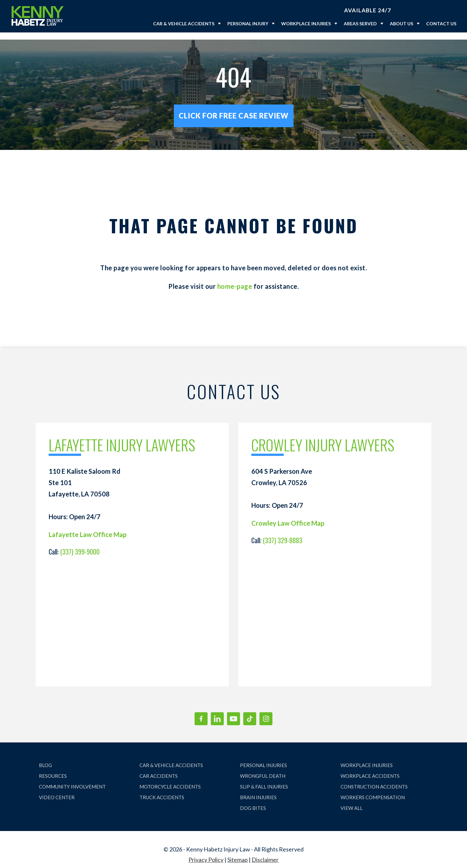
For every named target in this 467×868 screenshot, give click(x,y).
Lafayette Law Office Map (88, 527)
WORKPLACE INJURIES (367, 758)
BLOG (45, 758)
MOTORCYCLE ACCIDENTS (170, 779)
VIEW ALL (352, 801)
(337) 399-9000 (80, 544)
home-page (235, 279)
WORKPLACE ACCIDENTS (370, 769)
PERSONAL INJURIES (263, 758)
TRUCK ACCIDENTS (162, 790)
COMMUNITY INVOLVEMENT (72, 779)
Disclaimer (265, 852)
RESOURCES (53, 769)
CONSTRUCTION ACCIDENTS (374, 779)
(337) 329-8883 (283, 533)
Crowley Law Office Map (288, 516)
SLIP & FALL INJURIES (264, 779)
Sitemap (238, 852)
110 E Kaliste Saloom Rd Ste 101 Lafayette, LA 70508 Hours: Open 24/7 (84, 487)
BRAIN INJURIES (258, 790)
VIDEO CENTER (57, 790)
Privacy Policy (206, 852)
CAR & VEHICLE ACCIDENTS (171, 758)
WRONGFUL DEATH (263, 769)
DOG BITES (253, 801)
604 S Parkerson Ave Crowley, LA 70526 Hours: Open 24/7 (282, 481)
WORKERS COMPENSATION (373, 790)
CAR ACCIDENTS (159, 769)
